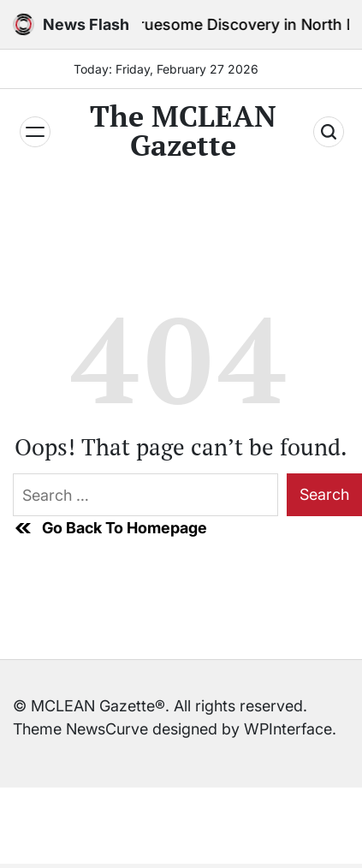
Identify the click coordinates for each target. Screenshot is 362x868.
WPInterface (288, 729)
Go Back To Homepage (110, 528)
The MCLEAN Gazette (183, 131)
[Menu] (35, 132)
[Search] (329, 132)
